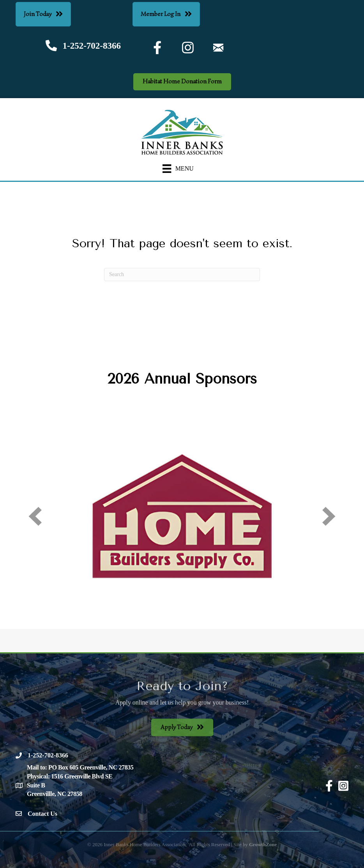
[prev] (35, 516)
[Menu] (178, 169)
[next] (329, 516)
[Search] (182, 275)
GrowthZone (263, 844)
